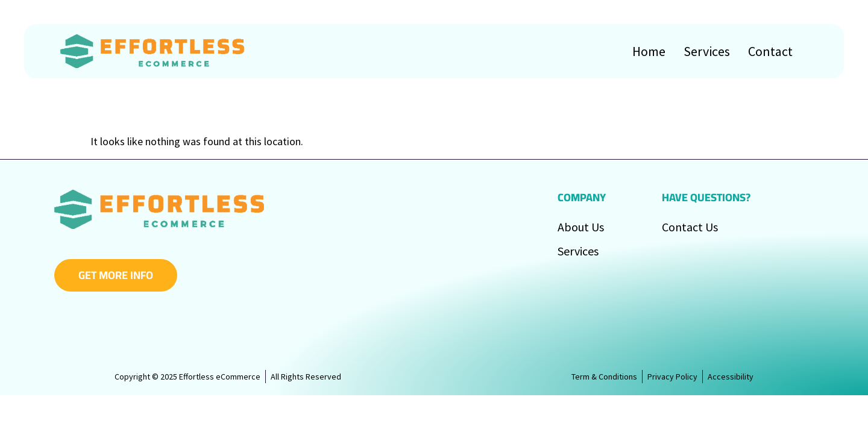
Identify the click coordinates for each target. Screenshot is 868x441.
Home (649, 51)
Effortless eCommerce (224, 418)
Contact (770, 51)
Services (707, 51)
